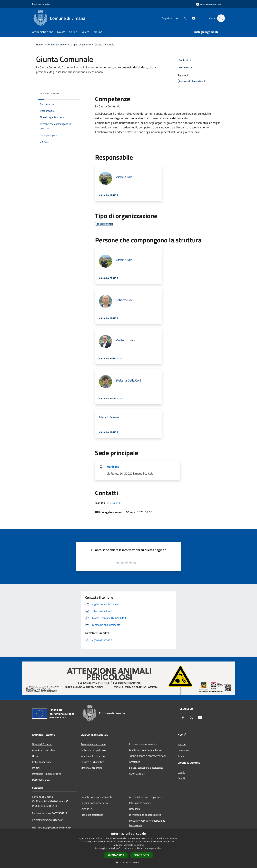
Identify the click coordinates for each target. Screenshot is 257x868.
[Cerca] (221, 18)
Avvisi (181, 756)
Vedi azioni (186, 67)
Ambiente (135, 762)
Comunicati (184, 750)
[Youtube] (192, 18)
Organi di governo (81, 44)
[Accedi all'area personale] (208, 4)
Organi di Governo (42, 744)
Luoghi (181, 772)
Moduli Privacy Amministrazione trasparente (147, 823)
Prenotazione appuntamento (97, 797)
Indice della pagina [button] (49, 94)
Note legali (135, 809)
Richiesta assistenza (92, 815)
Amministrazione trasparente (146, 797)
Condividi (186, 60)
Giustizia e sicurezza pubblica (145, 750)
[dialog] (128, 848)
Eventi (181, 778)
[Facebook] (175, 18)
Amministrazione (57, 44)
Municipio (113, 467)
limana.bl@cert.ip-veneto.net (54, 827)
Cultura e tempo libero (93, 750)
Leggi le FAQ (88, 809)
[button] (128, 862)
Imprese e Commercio (93, 756)
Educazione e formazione (143, 744)
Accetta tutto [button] (116, 855)
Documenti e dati (42, 780)
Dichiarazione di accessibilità (145, 815)
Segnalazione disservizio (94, 803)
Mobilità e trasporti (91, 768)
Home (39, 44)
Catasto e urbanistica (92, 762)
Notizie (182, 744)
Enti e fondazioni (41, 762)
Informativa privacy (140, 803)
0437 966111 (59, 813)
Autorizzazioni (137, 774)
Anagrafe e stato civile (93, 744)
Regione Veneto (41, 4)
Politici (36, 768)
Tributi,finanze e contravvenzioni (147, 756)
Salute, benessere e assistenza (146, 768)
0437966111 (114, 503)
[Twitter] (184, 18)
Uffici (35, 756)
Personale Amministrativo (47, 774)
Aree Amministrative (44, 750)
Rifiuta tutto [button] (142, 855)
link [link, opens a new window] (160, 848)
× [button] (253, 832)
